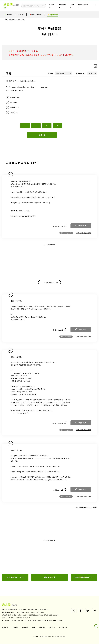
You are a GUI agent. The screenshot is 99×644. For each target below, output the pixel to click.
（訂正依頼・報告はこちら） (28, 81)
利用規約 (42, 627)
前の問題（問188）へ (15, 577)
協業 (34, 627)
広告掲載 (15, 627)
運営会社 (5, 627)
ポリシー (52, 627)
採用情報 (25, 627)
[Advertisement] (49, 260)
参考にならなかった (66, 233)
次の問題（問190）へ (84, 577)
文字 (81, 73)
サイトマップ (63, 627)
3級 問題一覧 (49, 577)
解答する (42, 135)
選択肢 (50, 73)
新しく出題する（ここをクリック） (40, 55)
